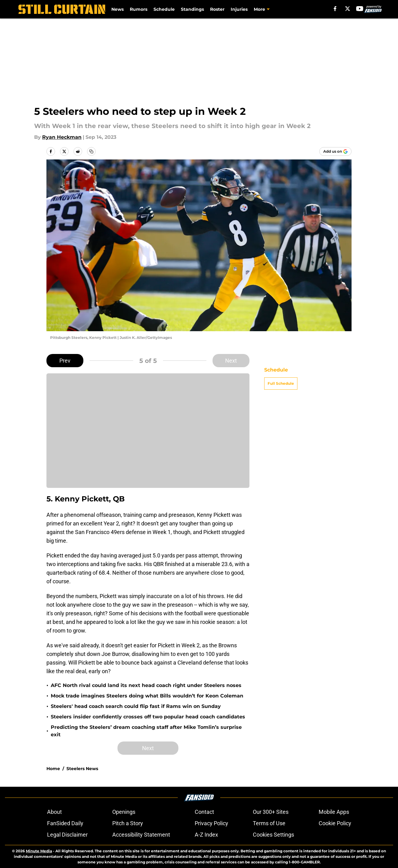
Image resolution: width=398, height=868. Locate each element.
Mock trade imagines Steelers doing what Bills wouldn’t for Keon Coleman (147, 696)
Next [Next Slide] (231, 361)
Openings (124, 812)
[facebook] (335, 9)
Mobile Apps (334, 812)
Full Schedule (281, 383)
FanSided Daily (65, 823)
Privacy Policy (211, 823)
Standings (192, 9)
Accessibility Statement (141, 835)
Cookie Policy (335, 823)
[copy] (91, 151)
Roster (217, 9)
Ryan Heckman (62, 137)
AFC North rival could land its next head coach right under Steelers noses (146, 685)
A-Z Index (206, 835)
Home (53, 769)
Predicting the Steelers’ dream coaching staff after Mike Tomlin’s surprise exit (146, 731)
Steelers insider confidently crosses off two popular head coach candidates (148, 717)
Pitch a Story (128, 823)
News (117, 9)
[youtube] (360, 9)
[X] (348, 9)
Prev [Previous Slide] (65, 361)
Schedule (164, 9)
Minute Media (39, 851)
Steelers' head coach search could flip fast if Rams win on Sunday (136, 706)
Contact (204, 812)
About (54, 812)
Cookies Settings (273, 835)
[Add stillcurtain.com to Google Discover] (335, 151)
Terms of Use (269, 823)
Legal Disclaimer (67, 835)
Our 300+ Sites (271, 812)
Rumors (139, 9)
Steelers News (82, 769)
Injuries (239, 9)
